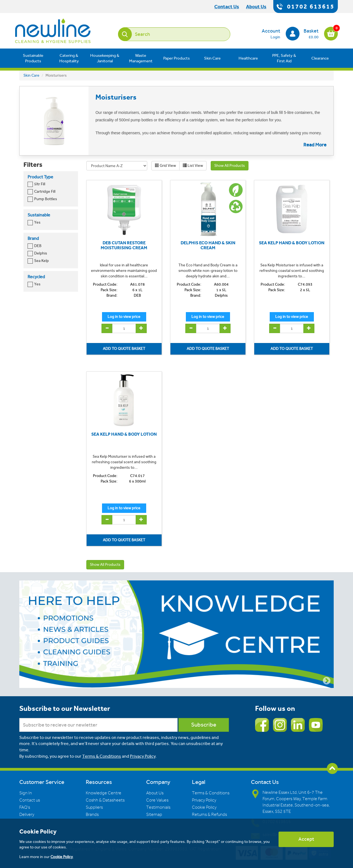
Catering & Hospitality (69, 58)
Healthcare (248, 58)
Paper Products (176, 58)
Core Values (157, 800)
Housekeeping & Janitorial (105, 58)
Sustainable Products (33, 58)
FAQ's (25, 807)
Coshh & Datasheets (105, 800)
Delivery (27, 815)
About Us (155, 793)
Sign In (26, 793)
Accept (306, 839)
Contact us (30, 800)
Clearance (320, 58)
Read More (315, 145)
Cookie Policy (204, 807)
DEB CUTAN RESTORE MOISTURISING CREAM (124, 245)
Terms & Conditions (102, 756)
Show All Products (230, 166)
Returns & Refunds (209, 815)
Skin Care (212, 58)
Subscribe (204, 725)
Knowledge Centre (104, 793)
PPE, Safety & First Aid (284, 58)
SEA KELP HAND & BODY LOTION (292, 243)
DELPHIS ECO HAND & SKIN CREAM (208, 245)
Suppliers (94, 807)
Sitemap (154, 815)
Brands (92, 815)
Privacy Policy (143, 756)
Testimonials (158, 807)
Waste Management (141, 58)
